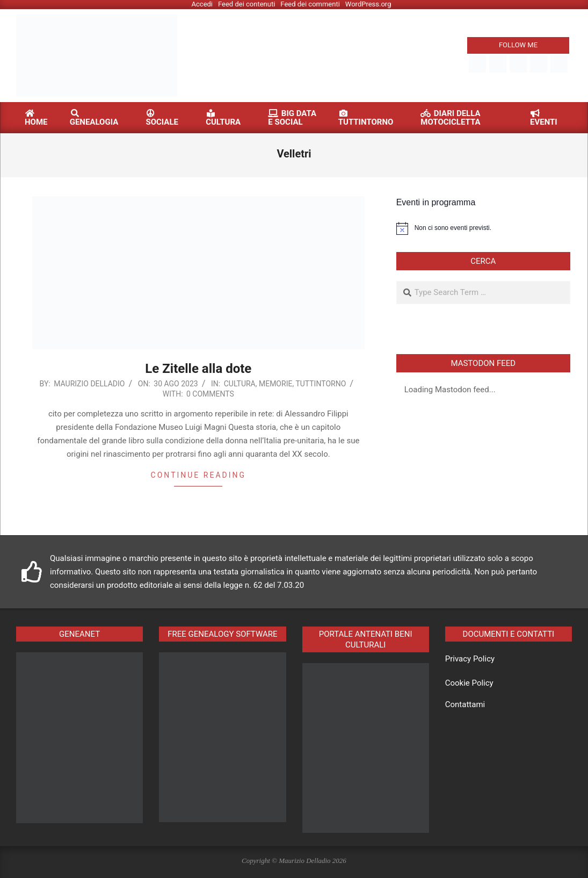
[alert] (483, 228)
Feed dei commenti (310, 4)
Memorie (275, 384)
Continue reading (198, 475)
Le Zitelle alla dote (198, 369)
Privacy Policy (470, 659)
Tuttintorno (321, 384)
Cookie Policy (469, 683)
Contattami (465, 704)
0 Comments (210, 394)
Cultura (240, 384)
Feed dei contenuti (246, 4)
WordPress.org (368, 4)
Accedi (202, 4)
